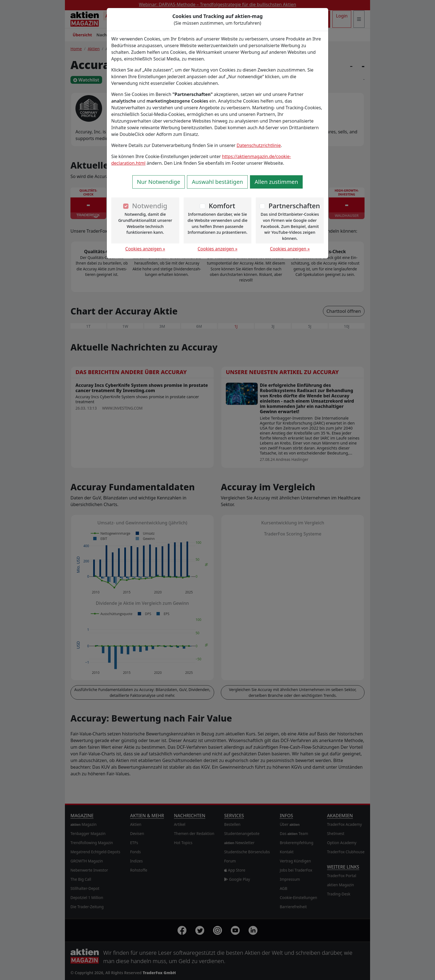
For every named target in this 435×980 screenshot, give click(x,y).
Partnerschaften (294, 206)
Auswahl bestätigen (217, 182)
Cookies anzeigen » (145, 249)
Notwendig (150, 206)
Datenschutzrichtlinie (259, 145)
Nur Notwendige (159, 182)
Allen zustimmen (276, 182)
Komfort (222, 206)
